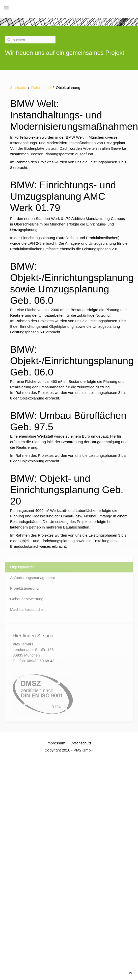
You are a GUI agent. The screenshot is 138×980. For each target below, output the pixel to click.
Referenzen (41, 87)
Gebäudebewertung (27, 599)
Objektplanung (22, 567)
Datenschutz (81, 743)
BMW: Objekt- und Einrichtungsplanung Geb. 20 (67, 490)
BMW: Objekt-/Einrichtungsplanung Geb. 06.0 (72, 361)
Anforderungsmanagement (33, 578)
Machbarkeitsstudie (26, 609)
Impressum (56, 743)
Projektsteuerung (24, 588)
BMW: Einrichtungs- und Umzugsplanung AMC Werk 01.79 (63, 196)
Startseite (18, 87)
